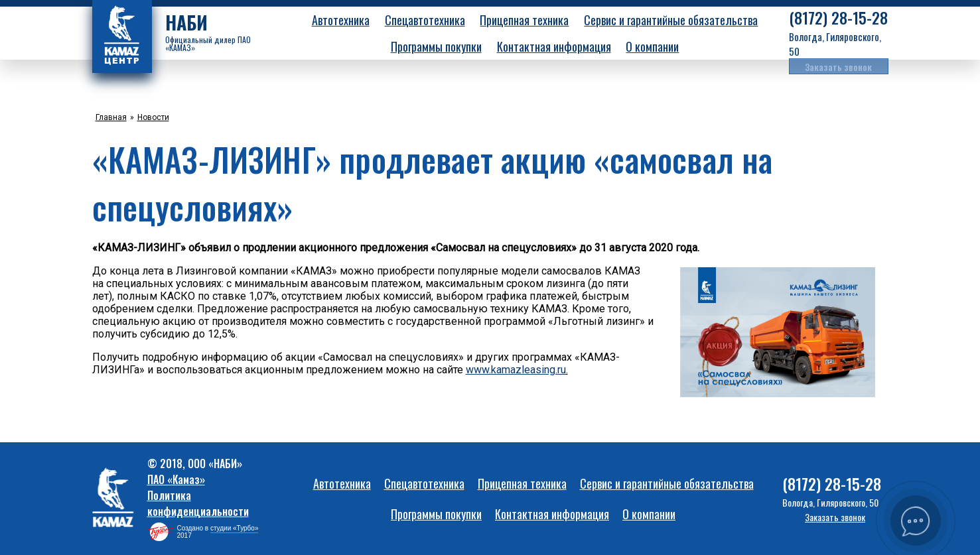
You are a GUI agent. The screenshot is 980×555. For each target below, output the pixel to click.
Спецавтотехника (425, 20)
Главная (111, 117)
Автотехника (341, 20)
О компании (652, 46)
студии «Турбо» (235, 528)
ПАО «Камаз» (176, 479)
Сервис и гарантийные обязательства (671, 20)
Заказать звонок (838, 67)
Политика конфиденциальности (198, 503)
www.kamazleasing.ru (516, 370)
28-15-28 (838, 18)
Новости (153, 117)
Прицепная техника (524, 20)
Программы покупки (436, 46)
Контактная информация (554, 46)
